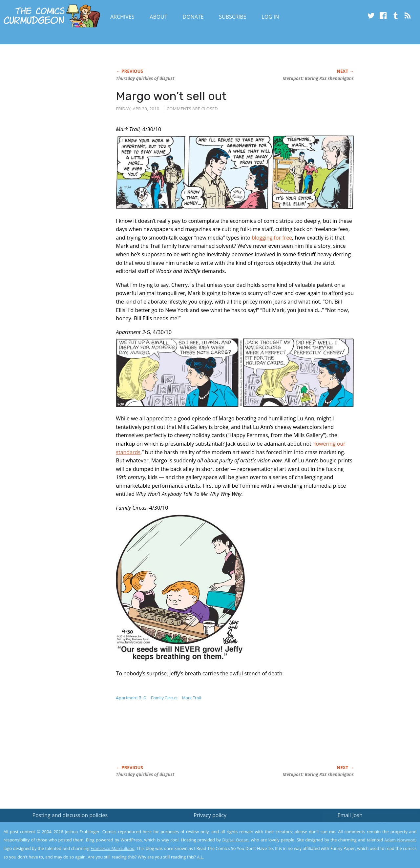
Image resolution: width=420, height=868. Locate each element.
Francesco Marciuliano (113, 848)
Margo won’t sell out (171, 96)
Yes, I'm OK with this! (364, 844)
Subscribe (232, 17)
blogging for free (272, 238)
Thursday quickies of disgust (145, 78)
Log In (270, 17)
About (158, 17)
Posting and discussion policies (70, 815)
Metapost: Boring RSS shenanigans (318, 78)
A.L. (200, 857)
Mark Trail (192, 698)
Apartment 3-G (131, 698)
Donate (193, 17)
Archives (122, 17)
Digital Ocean (235, 840)
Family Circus (164, 698)
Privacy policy (210, 815)
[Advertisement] (235, 740)
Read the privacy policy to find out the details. (361, 827)
